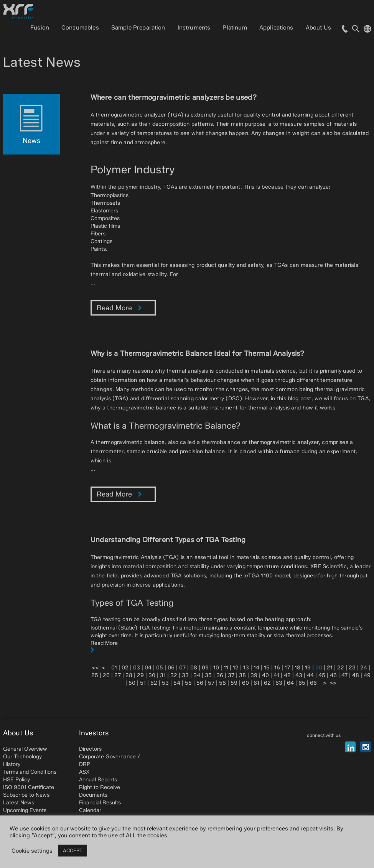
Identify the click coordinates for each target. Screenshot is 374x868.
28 (129, 675)
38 (242, 675)
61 (256, 683)
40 (265, 675)
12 (236, 668)
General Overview (25, 749)
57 (211, 683)
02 (125, 668)
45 (322, 675)
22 (341, 668)
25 (95, 675)
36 (220, 675)
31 (163, 675)
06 (171, 668)
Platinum (235, 28)
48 (356, 675)
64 (290, 683)
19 (308, 668)
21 (330, 668)
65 (302, 683)
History (12, 764)
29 (140, 675)
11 (226, 668)
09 (205, 668)
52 (154, 683)
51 (143, 683)
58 (222, 683)
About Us (318, 28)
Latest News (19, 803)
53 (165, 683)
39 (254, 675)
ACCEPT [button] (73, 850)
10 (216, 668)
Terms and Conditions (30, 772)
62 (267, 683)
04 (148, 668)
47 (344, 675)
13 (246, 668)
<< (95, 668)
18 (297, 668)
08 (194, 668)
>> (333, 683)
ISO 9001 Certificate (29, 787)
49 (367, 675)
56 (200, 683)
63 (279, 683)
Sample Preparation (138, 28)
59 (234, 683)
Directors (90, 749)
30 (152, 675)
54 (177, 683)
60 (245, 683)
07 (182, 668)
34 (197, 675)
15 (267, 668)
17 (287, 668)
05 (160, 668)
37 (231, 675)
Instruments (194, 28)
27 (118, 675)
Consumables (80, 28)
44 (310, 675)
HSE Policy (16, 780)
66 (313, 683)
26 (106, 675)
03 (137, 668)
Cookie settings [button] (32, 851)
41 (276, 675)
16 (277, 668)
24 (364, 668)
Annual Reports (98, 780)
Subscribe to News (26, 795)
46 (333, 675)
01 (114, 668)
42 (287, 675)
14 (256, 668)
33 (185, 675)
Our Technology (22, 757)
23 (352, 668)
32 (174, 675)
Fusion (40, 28)
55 (188, 683)
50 (132, 683)
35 (208, 675)
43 (299, 675)
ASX (84, 772)
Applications (276, 28)
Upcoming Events (25, 810)
